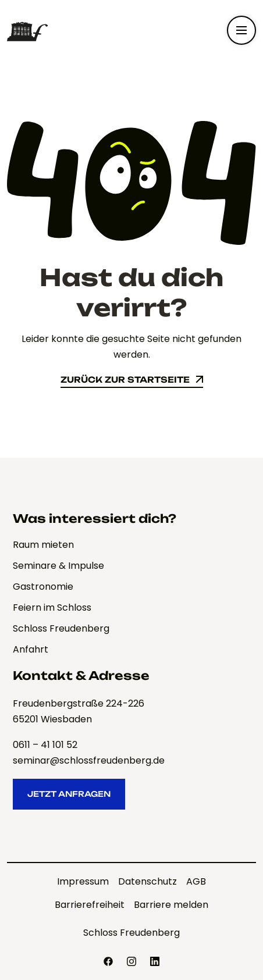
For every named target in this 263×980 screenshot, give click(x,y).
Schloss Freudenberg (131, 933)
